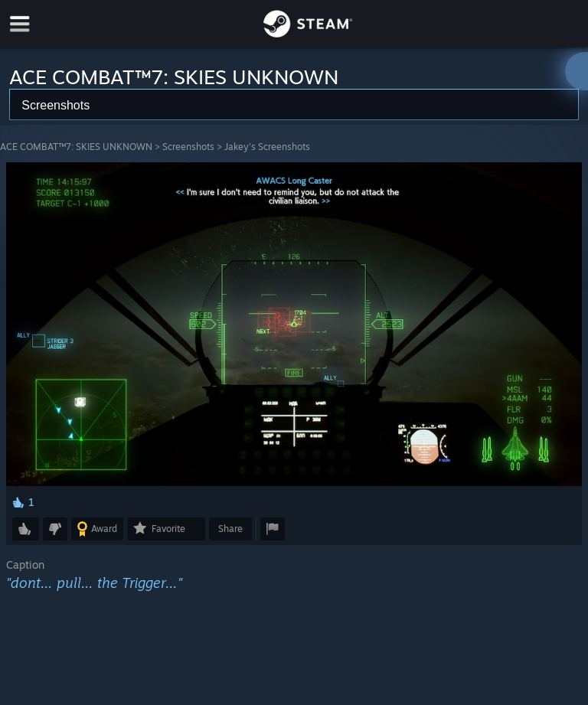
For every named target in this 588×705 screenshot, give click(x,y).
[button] (26, 529)
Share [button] (230, 529)
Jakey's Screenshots (267, 147)
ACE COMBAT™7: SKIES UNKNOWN (76, 147)
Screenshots (188, 147)
